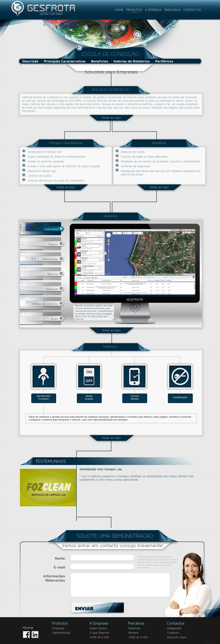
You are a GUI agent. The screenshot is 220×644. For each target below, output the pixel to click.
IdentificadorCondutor (44, 396)
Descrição (30, 61)
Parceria (133, 629)
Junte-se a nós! (99, 634)
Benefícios (100, 61)
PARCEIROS (173, 10)
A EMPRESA (154, 10)
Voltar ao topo (111, 118)
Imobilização (180, 397)
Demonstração (61, 629)
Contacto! (173, 629)
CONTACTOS (192, 10)
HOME (120, 10)
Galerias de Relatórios (132, 61)
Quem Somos (98, 625)
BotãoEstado (89, 396)
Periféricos (164, 61)
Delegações (174, 625)
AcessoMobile (135, 396)
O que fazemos (99, 629)
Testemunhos (33, 65)
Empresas (58, 625)
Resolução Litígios (177, 634)
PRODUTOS (135, 10)
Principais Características (65, 61)
